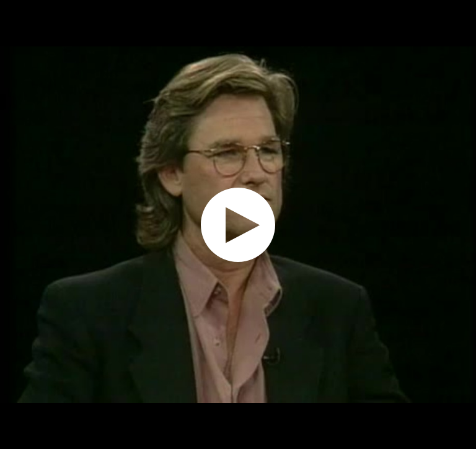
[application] (238, 224)
